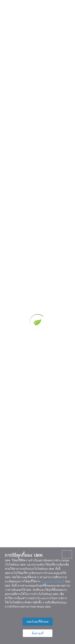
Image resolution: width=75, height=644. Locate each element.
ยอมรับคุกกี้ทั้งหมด (38, 622)
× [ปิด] (67, 554)
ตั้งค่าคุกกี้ (38, 633)
